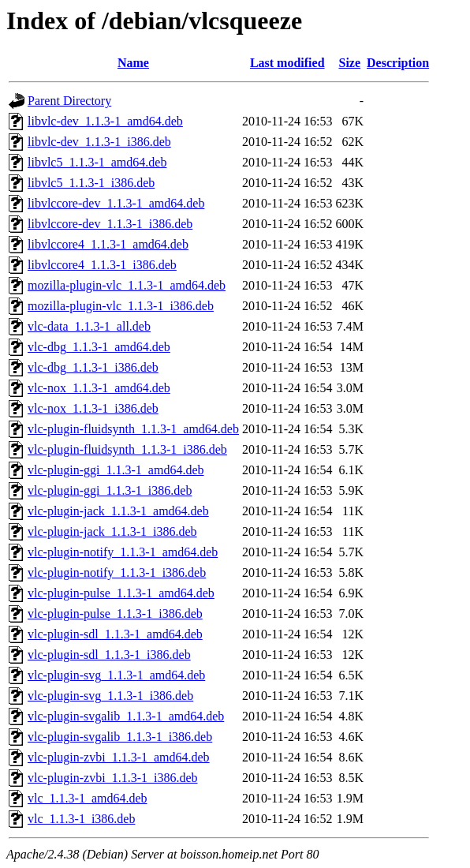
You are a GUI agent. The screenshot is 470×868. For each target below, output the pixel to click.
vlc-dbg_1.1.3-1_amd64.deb (99, 347)
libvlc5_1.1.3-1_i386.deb (91, 183)
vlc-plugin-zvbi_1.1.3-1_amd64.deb (119, 757)
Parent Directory (69, 101)
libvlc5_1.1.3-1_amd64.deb (97, 162)
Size (349, 63)
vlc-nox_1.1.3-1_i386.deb (93, 408)
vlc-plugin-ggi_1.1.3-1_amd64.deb (116, 470)
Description (398, 63)
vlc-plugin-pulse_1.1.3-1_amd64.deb (121, 593)
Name (133, 63)
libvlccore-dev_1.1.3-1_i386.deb (110, 224)
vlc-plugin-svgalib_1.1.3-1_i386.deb (120, 737)
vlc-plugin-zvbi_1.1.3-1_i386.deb (113, 778)
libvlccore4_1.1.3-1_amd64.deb (108, 244)
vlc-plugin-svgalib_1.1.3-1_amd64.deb (126, 716)
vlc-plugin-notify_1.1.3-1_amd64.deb (123, 552)
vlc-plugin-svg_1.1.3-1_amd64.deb (116, 675)
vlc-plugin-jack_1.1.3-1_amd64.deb (118, 511)
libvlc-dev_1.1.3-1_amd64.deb (105, 121)
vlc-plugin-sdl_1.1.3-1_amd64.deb (115, 634)
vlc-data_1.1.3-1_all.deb (89, 326)
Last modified (287, 63)
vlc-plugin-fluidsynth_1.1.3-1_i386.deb (127, 449)
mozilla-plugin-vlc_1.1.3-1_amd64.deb (127, 285)
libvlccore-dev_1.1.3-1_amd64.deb (116, 203)
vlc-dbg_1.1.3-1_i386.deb (93, 367)
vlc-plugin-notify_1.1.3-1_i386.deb (117, 572)
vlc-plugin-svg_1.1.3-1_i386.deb (110, 696)
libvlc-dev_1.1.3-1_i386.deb (99, 142)
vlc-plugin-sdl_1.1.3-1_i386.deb (109, 655)
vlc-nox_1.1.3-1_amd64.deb (99, 388)
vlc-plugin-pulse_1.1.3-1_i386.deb (115, 614)
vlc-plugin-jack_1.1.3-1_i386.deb (112, 531)
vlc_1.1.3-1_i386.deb (81, 819)
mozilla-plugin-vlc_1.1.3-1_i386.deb (121, 306)
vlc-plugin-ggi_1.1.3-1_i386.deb (110, 490)
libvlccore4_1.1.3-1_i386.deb (102, 265)
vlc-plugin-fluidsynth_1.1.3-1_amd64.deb (133, 429)
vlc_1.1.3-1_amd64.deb (88, 798)
